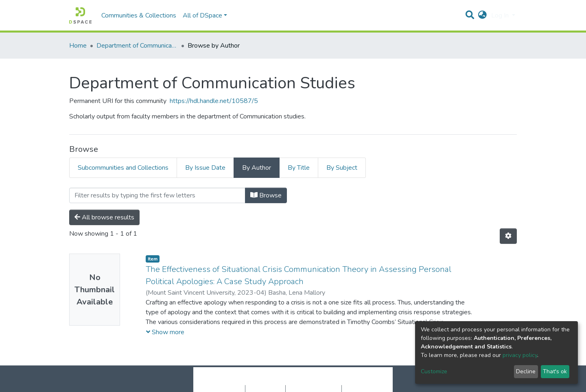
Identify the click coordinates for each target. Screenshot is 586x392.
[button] (482, 15)
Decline (526, 371)
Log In (501, 15)
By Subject (342, 168)
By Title (299, 168)
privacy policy (520, 355)
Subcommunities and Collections (123, 168)
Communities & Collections (139, 15)
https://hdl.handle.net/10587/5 (214, 101)
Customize (434, 371)
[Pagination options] (508, 236)
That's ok (555, 371)
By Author (257, 168)
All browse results (104, 217)
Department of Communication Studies (137, 46)
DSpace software (243, 380)
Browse (266, 195)
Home (78, 46)
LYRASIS (355, 380)
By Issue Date (205, 168)
